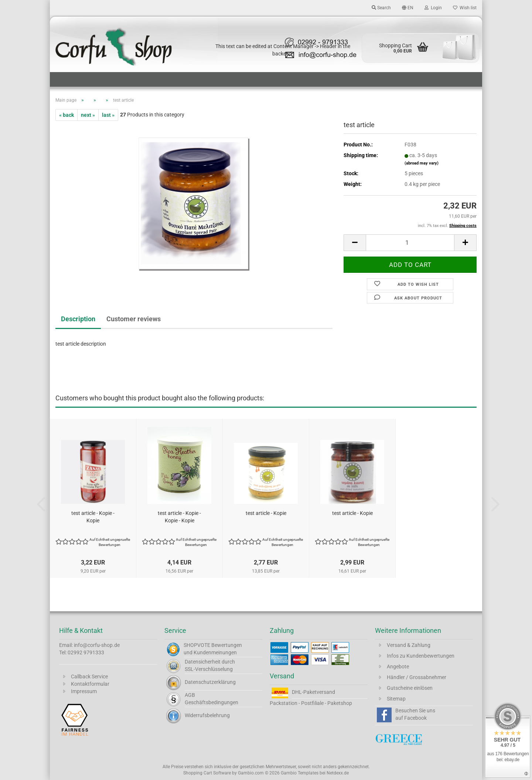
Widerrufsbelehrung (207, 715)
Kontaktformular (90, 684)
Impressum (84, 691)
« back (66, 115)
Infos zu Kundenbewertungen (421, 656)
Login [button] (433, 8)
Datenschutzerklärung (210, 682)
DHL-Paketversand (313, 692)
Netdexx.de (338, 773)
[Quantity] (410, 243)
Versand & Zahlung (409, 645)
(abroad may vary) (422, 163)
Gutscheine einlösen (410, 688)
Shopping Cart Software (207, 773)
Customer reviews (134, 319)
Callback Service (89, 676)
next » (88, 115)
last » (108, 115)
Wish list (465, 8)
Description (78, 319)
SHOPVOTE (197, 645)
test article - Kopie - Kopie (93, 517)
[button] (408, 7)
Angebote (398, 667)
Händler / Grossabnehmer (417, 677)
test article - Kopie (266, 513)
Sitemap (396, 699)
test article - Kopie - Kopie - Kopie (179, 517)
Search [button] (381, 8)
